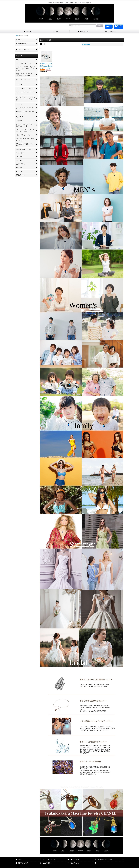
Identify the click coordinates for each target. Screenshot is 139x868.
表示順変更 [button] (86, 45)
